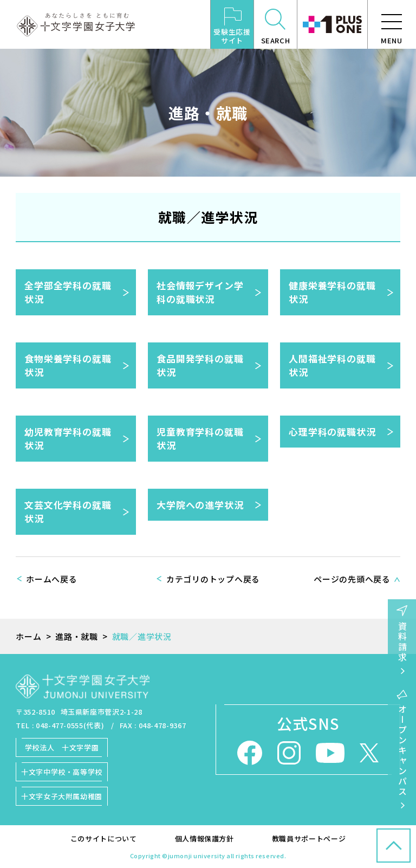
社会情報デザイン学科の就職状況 (200, 292)
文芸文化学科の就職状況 (68, 512)
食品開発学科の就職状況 (200, 365)
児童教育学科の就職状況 (200, 439)
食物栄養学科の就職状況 (68, 365)
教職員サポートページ (309, 838)
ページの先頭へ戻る (352, 579)
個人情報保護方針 (204, 838)
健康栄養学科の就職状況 (332, 292)
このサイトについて (104, 838)
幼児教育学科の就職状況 (68, 439)
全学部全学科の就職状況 (68, 292)
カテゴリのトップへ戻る (213, 579)
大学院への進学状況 (200, 505)
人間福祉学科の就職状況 (332, 365)
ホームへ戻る (52, 579)
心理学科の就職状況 (332, 432)
